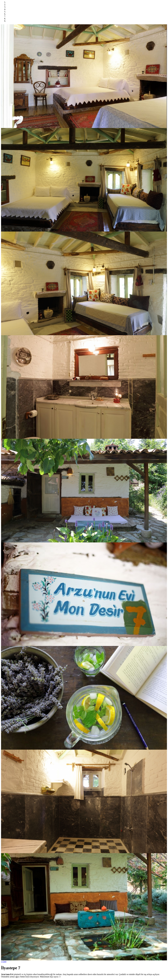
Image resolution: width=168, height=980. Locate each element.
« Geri (4, 962)
